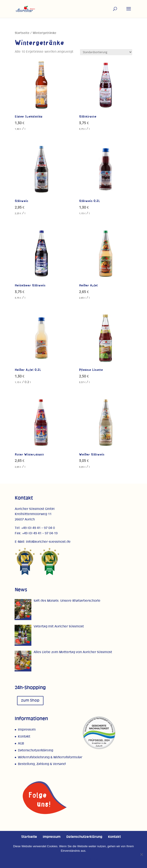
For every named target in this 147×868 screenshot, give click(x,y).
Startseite (22, 33)
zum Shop (30, 700)
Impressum (27, 730)
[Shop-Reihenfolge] (106, 52)
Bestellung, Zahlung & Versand (42, 764)
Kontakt (24, 737)
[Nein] (141, 854)
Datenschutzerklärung (36, 750)
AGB (21, 743)
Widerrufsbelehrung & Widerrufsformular (50, 757)
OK (51, 859)
